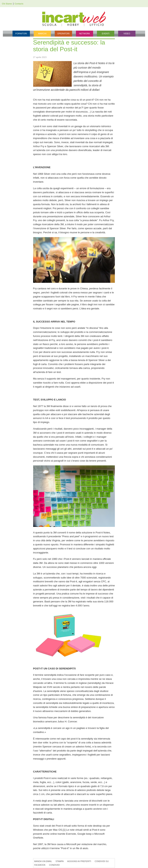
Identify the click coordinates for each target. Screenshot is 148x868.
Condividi (54, 865)
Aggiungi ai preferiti (79, 861)
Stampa (60, 861)
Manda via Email (43, 861)
